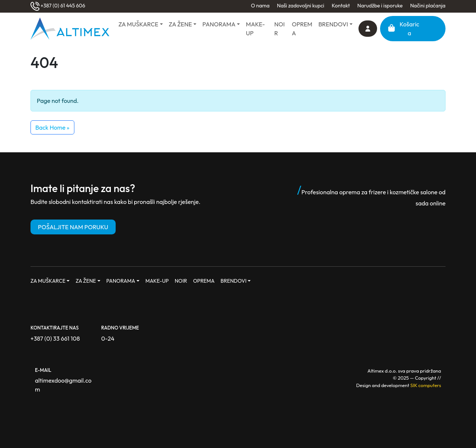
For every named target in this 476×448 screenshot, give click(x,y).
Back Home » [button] (52, 127)
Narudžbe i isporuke (380, 6)
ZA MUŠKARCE (138, 24)
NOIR (280, 29)
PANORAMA (219, 24)
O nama (260, 6)
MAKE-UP (255, 29)
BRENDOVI (333, 24)
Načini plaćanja (428, 6)
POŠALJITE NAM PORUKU (73, 227)
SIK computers (426, 385)
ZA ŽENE (180, 24)
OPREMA (302, 29)
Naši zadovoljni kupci (301, 6)
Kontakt (341, 6)
